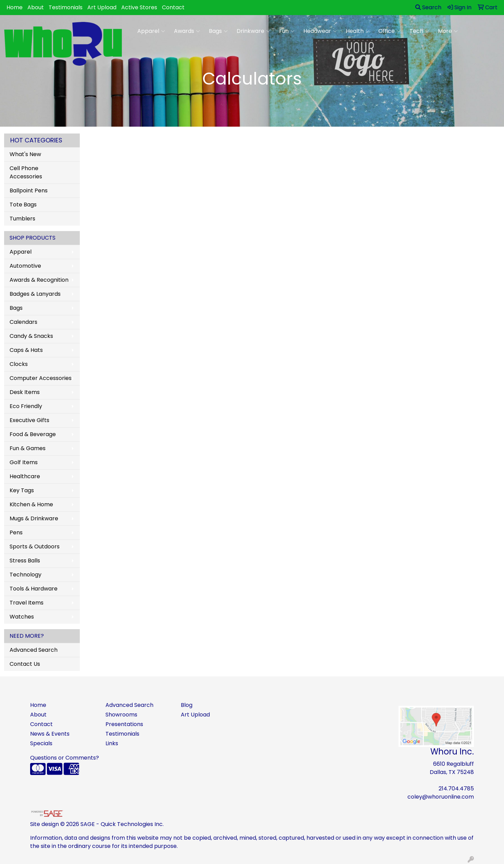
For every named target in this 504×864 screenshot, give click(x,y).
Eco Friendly (26, 406)
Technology (26, 575)
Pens (16, 532)
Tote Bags (23, 205)
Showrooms (121, 715)
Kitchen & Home (31, 504)
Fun (287, 31)
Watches (22, 617)
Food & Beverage (33, 434)
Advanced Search (34, 650)
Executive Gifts (29, 420)
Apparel (151, 31)
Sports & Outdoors (35, 547)
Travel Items (27, 603)
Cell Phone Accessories (26, 172)
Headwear (320, 31)
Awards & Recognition (39, 280)
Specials (41, 743)
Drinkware (253, 31)
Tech (419, 31)
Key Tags (22, 490)
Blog (187, 705)
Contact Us (25, 664)
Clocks (19, 364)
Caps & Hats (26, 350)
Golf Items (24, 462)
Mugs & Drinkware (34, 518)
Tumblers (22, 219)
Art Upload (102, 7)
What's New (25, 154)
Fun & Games (28, 448)
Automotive (25, 266)
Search (428, 7)
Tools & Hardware (34, 589)
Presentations (124, 724)
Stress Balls (25, 561)
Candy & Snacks (31, 336)
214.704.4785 (456, 789)
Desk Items (25, 392)
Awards (187, 31)
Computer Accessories (41, 378)
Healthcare (25, 476)
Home (15, 7)
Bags (218, 31)
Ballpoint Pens (29, 190)
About (36, 7)
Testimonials (66, 7)
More (448, 31)
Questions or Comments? (65, 758)
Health (358, 31)
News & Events (50, 734)
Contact (173, 7)
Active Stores (139, 7)
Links (112, 743)
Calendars (23, 322)
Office (389, 31)
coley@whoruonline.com (441, 797)
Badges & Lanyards (35, 294)
